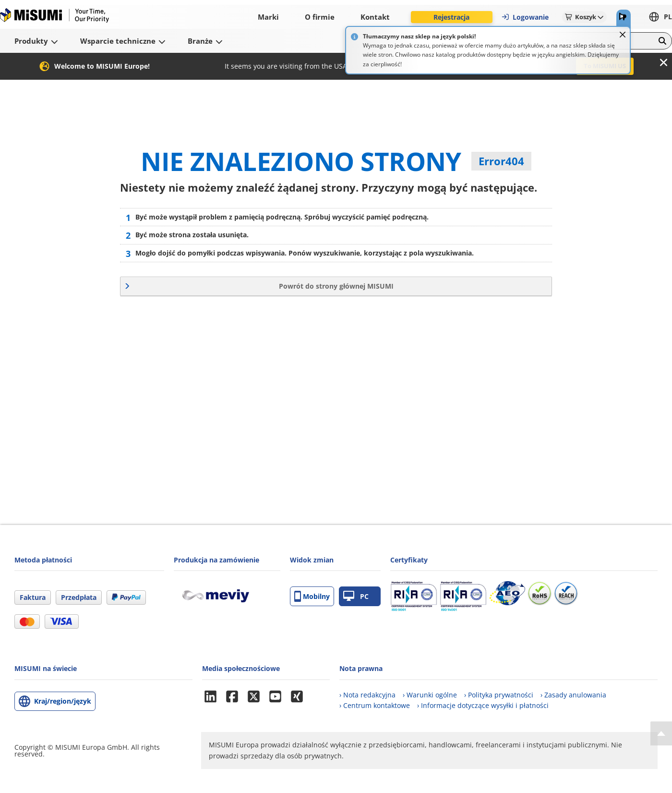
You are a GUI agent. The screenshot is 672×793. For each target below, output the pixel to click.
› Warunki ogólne (430, 695)
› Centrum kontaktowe (375, 705)
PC (356, 596)
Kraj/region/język (63, 701)
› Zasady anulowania (573, 695)
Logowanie (525, 17)
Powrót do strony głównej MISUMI (336, 286)
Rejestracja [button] (451, 17)
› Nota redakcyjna (367, 695)
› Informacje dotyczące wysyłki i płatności (483, 705)
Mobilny (312, 596)
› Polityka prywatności (499, 695)
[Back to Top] (661, 733)
